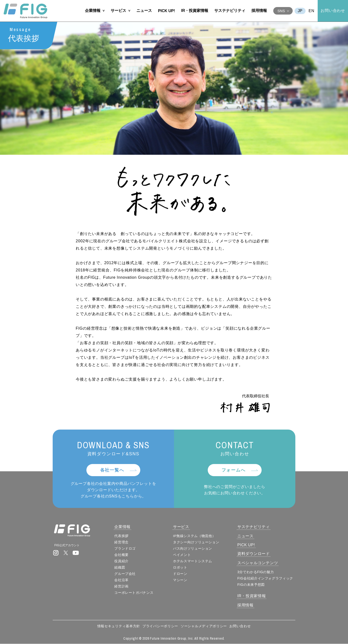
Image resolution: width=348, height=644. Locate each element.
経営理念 (124, 542)
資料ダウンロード (255, 554)
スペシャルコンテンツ (259, 563)
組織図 (122, 568)
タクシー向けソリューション (197, 542)
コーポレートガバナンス (136, 593)
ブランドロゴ (127, 549)
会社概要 (124, 555)
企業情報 (93, 11)
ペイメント (183, 555)
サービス (118, 11)
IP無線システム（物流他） (196, 536)
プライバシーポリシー (160, 626)
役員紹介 (124, 561)
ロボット (181, 568)
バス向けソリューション (194, 549)
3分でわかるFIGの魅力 (257, 572)
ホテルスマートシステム (194, 561)
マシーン (181, 580)
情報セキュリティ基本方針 (119, 626)
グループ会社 (127, 574)
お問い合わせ (333, 11)
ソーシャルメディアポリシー (204, 626)
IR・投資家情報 (195, 11)
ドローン (181, 574)
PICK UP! (166, 11)
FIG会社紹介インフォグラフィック (267, 579)
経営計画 (124, 587)
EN (312, 11)
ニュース (144, 11)
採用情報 (259, 11)
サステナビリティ (230, 11)
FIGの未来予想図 (252, 585)
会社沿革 (124, 580)
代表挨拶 (124, 536)
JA (300, 11)
